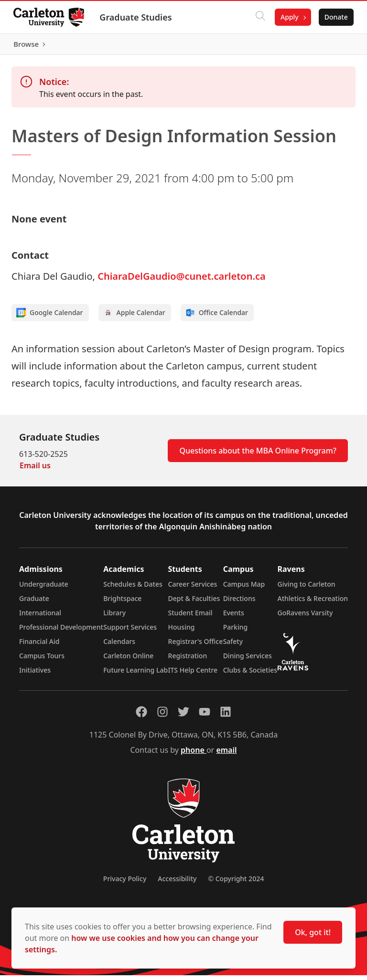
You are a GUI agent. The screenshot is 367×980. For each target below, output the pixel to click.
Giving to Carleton (307, 589)
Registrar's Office (196, 646)
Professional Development (61, 632)
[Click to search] (259, 17)
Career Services (193, 589)
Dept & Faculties (194, 603)
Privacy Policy (125, 883)
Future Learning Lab (135, 675)
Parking (236, 632)
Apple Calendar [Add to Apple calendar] (134, 317)
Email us (35, 470)
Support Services (130, 632)
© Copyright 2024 (236, 883)
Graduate (34, 603)
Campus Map (244, 589)
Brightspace (122, 603)
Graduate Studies (137, 17)
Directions (239, 603)
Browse (333, 46)
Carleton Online (128, 660)
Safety (233, 646)
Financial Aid (39, 646)
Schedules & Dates (133, 589)
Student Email (190, 617)
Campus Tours (42, 660)
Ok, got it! (313, 932)
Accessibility (177, 883)
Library (114, 617)
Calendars (119, 646)
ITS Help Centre (193, 675)
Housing (182, 632)
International (40, 617)
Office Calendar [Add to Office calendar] (217, 317)
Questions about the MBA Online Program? (258, 455)
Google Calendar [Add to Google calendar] (50, 317)
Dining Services (248, 660)
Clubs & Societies (250, 675)
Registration (188, 660)
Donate (334, 17)
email (226, 755)
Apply (288, 17)
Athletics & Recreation (313, 603)
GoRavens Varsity (305, 617)
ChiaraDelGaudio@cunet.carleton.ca (181, 281)
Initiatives (35, 675)
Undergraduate (44, 589)
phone (194, 755)
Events (234, 617)
